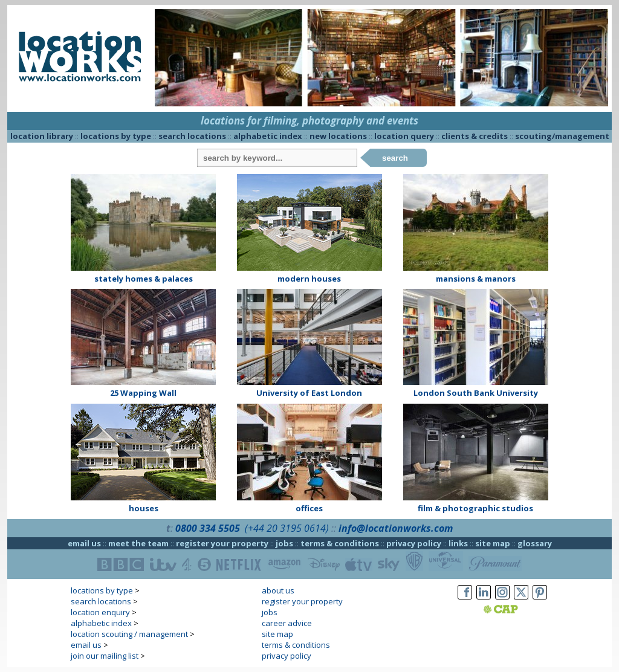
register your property (222, 543)
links (458, 543)
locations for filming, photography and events (309, 121)
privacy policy (414, 543)
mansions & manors (476, 279)
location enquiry (100, 612)
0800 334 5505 (208, 528)
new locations (338, 136)
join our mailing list (105, 656)
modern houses (309, 279)
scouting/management (562, 136)
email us (84, 543)
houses (144, 508)
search (395, 158)
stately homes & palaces (144, 279)
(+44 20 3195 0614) (287, 528)
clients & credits (475, 136)
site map (493, 543)
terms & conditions (340, 543)
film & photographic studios (475, 508)
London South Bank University (476, 393)
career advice (287, 623)
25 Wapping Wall (143, 393)
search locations (192, 136)
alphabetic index (268, 136)
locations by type (116, 136)
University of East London (309, 393)
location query (404, 136)
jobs (284, 543)
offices (309, 508)
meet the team (138, 543)
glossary (535, 543)
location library (42, 136)
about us (278, 590)
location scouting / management (129, 634)
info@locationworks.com (396, 528)
